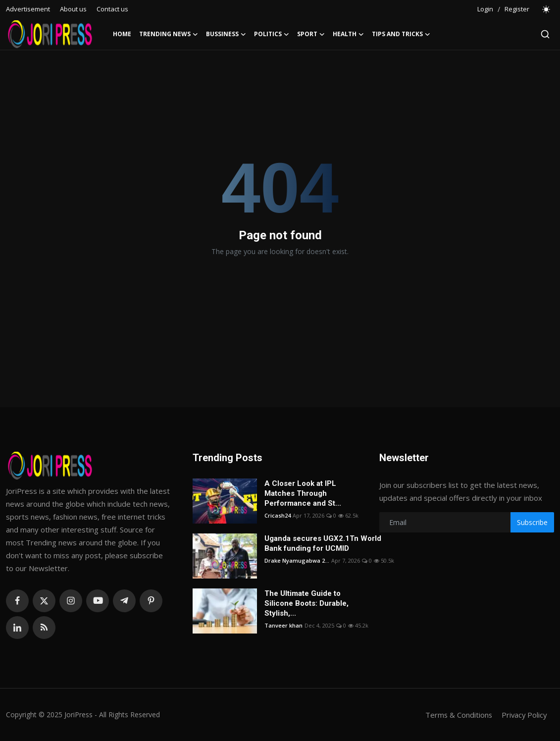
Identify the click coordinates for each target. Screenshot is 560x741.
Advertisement (28, 9)
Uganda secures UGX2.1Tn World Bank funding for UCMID (323, 543)
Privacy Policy (523, 715)
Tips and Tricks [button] (401, 34)
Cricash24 (278, 515)
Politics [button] (272, 34)
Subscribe (532, 522)
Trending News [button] (169, 34)
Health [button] (348, 34)
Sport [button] (311, 34)
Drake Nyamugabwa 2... (297, 560)
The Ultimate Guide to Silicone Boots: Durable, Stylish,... (306, 603)
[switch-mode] (547, 9)
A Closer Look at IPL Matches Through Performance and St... (303, 493)
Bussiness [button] (226, 34)
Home (122, 34)
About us (73, 9)
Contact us (112, 9)
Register (517, 9)
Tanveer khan (283, 625)
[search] (545, 34)
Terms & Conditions (457, 715)
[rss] (44, 628)
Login (485, 9)
